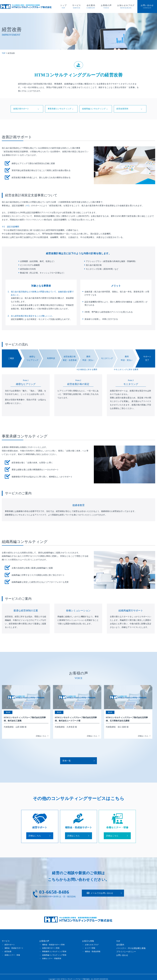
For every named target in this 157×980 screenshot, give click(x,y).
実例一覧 (69, 755)
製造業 (8, 713)
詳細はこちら (37, 831)
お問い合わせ (102, 890)
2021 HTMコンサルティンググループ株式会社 (73, 975)
